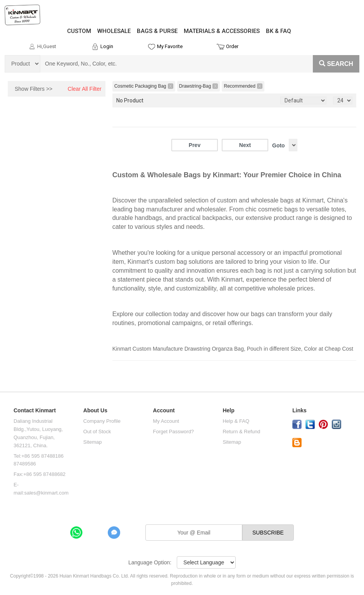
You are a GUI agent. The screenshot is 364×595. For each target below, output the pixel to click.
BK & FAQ (279, 31)
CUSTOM (79, 31)
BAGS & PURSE (157, 31)
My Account (166, 421)
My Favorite (170, 46)
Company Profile (102, 421)
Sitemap (93, 442)
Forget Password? (174, 432)
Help (228, 411)
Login (107, 46)
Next (245, 145)
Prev (195, 145)
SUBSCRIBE (268, 533)
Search (336, 64)
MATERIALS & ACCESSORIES (222, 31)
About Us (95, 411)
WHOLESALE (114, 31)
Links (299, 411)
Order (232, 46)
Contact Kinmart (35, 411)
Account (164, 411)
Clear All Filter (85, 89)
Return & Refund (241, 432)
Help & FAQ (236, 421)
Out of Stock (97, 432)
